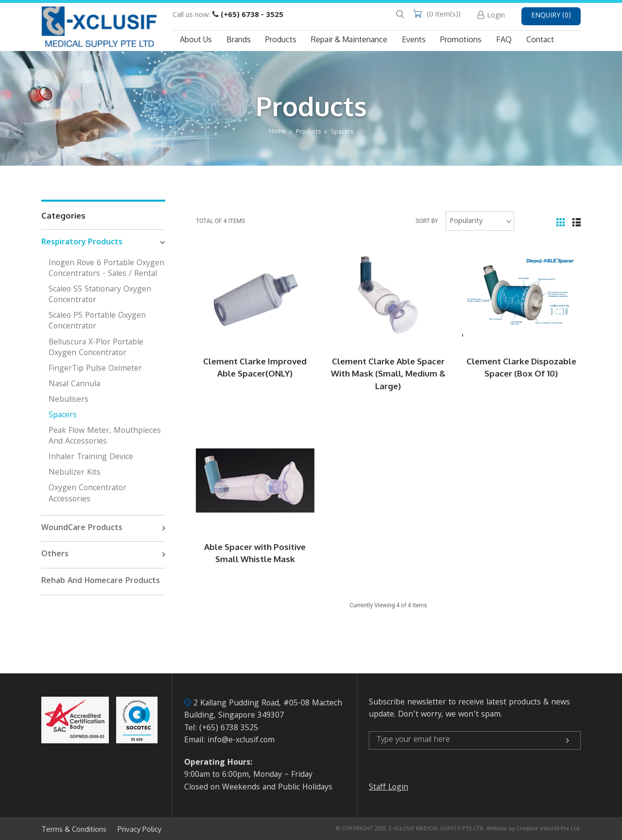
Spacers (342, 132)
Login (496, 16)
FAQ (504, 39)
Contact (540, 39)
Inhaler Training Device (91, 457)
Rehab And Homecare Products (101, 581)
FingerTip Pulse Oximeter (95, 369)
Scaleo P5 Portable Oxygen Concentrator (97, 321)
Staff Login (389, 788)
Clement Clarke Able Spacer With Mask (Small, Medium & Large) (388, 374)
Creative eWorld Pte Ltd (548, 829)
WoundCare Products (103, 529)
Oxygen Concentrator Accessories (87, 494)
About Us (196, 39)
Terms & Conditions (74, 829)
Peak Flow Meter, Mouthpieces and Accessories (105, 437)
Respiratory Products (103, 243)
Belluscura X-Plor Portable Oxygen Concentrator (96, 348)
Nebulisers (69, 400)
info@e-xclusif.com (241, 741)
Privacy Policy (139, 829)
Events (414, 39)
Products (281, 39)
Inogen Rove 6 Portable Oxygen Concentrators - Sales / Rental (106, 269)
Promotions (461, 39)
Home (277, 132)
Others (103, 555)
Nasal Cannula (74, 385)
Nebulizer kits (75, 473)
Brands (239, 39)
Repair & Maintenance (349, 39)
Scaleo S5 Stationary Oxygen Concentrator (100, 295)
